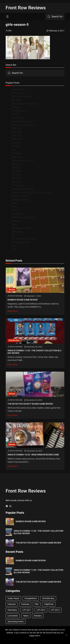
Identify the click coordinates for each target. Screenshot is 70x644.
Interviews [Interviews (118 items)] (12, 610)
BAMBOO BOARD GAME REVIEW (23, 300)
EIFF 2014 (17, 136)
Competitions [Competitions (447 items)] (31, 598)
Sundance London (21, 228)
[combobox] (55, 17)
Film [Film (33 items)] (37, 604)
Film (14, 150)
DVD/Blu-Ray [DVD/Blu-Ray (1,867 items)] (48, 598)
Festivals (16, 146)
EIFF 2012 (17, 129)
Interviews (17, 164)
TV (13, 235)
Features (16, 143)
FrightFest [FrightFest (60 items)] (49, 604)
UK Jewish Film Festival (24, 239)
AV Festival (17, 93)
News (14, 207)
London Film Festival (23, 189)
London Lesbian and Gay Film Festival (32, 193)
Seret (14, 225)
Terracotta (17, 232)
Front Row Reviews (26, 8)
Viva (14, 246)
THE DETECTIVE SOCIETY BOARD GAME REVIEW (30, 404)
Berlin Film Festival (22, 97)
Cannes (16, 107)
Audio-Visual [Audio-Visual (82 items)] (13, 598)
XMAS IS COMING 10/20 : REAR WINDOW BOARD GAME (33, 455)
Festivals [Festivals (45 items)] (25, 604)
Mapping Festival (21, 200)
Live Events (18, 185)
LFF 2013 (16, 175)
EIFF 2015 (17, 139)
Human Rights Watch (23, 161)
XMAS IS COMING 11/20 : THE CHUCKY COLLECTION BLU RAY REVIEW (34, 352)
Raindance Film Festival (24, 217)
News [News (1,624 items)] (26, 616)
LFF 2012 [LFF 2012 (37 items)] (41, 610)
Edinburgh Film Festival (24, 125)
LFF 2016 (16, 182)
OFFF (14, 210)
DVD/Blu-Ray (18, 118)
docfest (16, 114)
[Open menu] (7, 17)
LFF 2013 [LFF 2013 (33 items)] (55, 610)
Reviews (16, 221)
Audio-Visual (18, 90)
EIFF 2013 (17, 132)
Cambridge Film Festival (24, 104)
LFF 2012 (16, 171)
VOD (14, 249)
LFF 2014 (16, 178)
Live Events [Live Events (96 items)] (13, 616)
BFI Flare (16, 100)
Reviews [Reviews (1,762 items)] (38, 616)
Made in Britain (20, 196)
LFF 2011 (16, 168)
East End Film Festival (23, 121)
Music (15, 203)
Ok (35, 639)
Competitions (19, 111)
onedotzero (18, 214)
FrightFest (17, 157)
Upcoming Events (21, 242)
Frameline (17, 153)
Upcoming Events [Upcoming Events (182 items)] (16, 621)
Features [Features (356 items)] (12, 604)
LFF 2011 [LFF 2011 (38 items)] (27, 610)
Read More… (13, 311)
